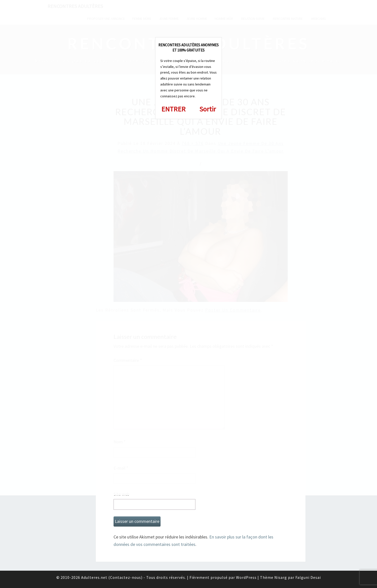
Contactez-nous (126, 577)
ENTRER (173, 109)
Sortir (208, 109)
